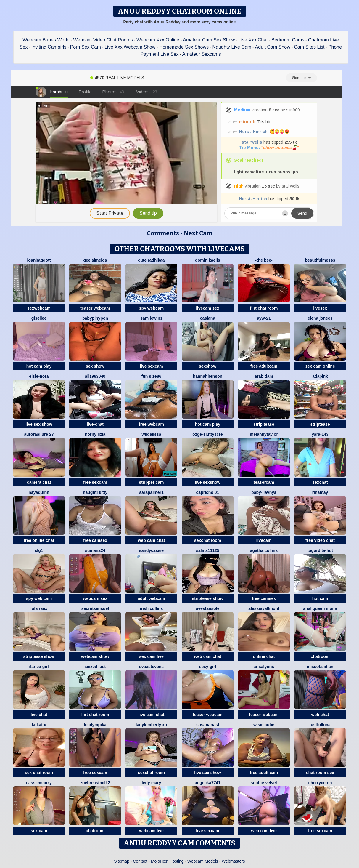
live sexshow (207, 482)
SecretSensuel (95, 608)
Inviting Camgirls (49, 47)
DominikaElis (208, 260)
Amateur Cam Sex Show (209, 40)
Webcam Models (203, 861)
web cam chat (152, 540)
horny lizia (95, 434)
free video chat (320, 540)
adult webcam (151, 598)
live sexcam (151, 366)
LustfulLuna (320, 725)
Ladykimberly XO (152, 725)
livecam (264, 540)
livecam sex (208, 308)
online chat (264, 656)
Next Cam (198, 233)
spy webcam (151, 308)
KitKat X (39, 725)
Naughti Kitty (95, 492)
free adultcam (264, 366)
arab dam (264, 376)
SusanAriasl (208, 725)
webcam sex (95, 598)
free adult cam (264, 773)
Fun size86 (152, 376)
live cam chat (152, 715)
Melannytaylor (264, 434)
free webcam (151, 424)
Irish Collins (152, 608)
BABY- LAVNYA (264, 492)
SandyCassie (151, 550)
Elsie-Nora (39, 376)
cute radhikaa (151, 260)
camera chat (39, 482)
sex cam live (151, 656)
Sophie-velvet (264, 783)
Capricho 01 (208, 492)
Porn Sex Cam (86, 47)
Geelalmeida (95, 260)
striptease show (208, 598)
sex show (95, 366)
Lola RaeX (39, 608)
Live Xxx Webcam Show (130, 47)
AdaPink (320, 376)
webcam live (151, 831)
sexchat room (208, 540)
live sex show (39, 424)
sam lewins (151, 318)
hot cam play (39, 366)
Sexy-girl (208, 667)
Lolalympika (95, 725)
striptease (320, 424)
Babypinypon (95, 318)
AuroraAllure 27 (39, 434)
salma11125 (208, 550)
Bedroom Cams (288, 40)
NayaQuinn (39, 492)
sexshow (208, 366)
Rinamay (320, 492)
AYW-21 (264, 318)
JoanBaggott (39, 260)
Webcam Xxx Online (158, 40)
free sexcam (95, 482)
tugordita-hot (320, 550)
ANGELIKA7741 (208, 783)
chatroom (320, 656)
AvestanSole (207, 608)
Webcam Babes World (46, 40)
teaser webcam (95, 308)
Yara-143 (320, 434)
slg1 (39, 550)
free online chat (39, 540)
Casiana (208, 318)
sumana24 (95, 550)
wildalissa (151, 434)
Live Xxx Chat (253, 40)
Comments (163, 233)
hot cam (320, 598)
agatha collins (264, 550)
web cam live (264, 831)
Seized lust (95, 667)
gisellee (39, 318)
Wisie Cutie (264, 725)
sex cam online (320, 366)
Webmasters (233, 861)
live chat (39, 715)
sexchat (320, 482)
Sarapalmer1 (151, 492)
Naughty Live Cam (232, 47)
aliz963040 (95, 376)
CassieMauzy (39, 783)
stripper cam (151, 482)
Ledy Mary (151, 783)
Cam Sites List (309, 47)
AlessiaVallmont (264, 608)
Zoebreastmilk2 (95, 783)
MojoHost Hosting (167, 861)
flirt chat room (264, 308)
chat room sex (320, 773)
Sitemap (121, 861)
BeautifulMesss (320, 260)
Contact (140, 861)
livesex (320, 308)
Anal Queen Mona (320, 608)
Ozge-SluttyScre (208, 434)
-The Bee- (264, 260)
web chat (320, 715)
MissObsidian (320, 667)
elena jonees (320, 318)
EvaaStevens (151, 667)
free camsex (95, 540)
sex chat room (39, 773)
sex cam (39, 831)
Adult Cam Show (273, 47)
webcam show (95, 656)
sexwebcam (39, 308)
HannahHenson (208, 376)
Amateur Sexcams (202, 54)
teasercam (264, 482)
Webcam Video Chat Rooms (103, 40)
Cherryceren (320, 783)
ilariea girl (39, 667)
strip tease (264, 424)
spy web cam (39, 598)
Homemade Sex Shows (184, 47)
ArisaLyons (264, 667)
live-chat (95, 424)
